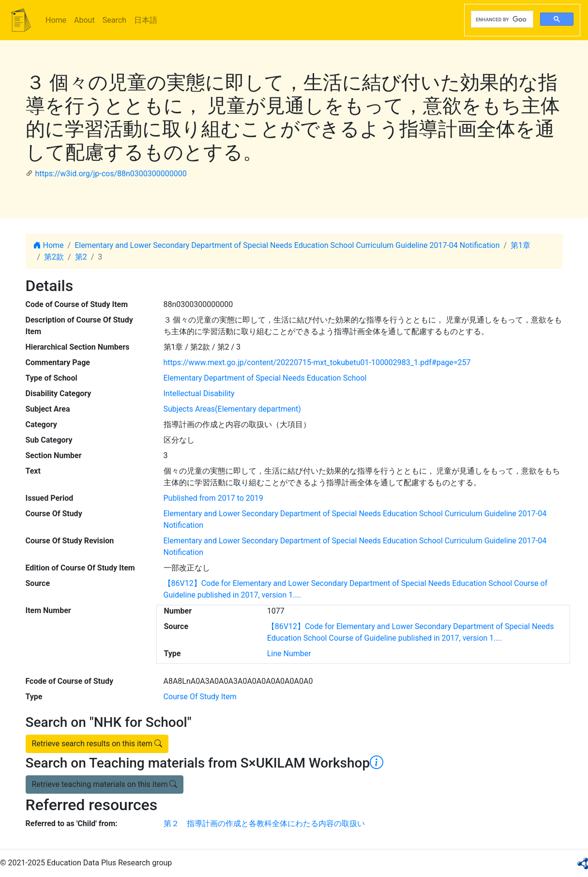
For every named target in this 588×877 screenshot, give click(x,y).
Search (114, 20)
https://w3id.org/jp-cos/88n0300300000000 (111, 174)
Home (56, 20)
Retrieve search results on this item (97, 744)
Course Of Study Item (200, 697)
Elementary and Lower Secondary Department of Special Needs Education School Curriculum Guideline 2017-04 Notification (287, 245)
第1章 (520, 245)
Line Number (289, 654)
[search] (501, 19)
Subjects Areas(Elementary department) (232, 409)
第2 (81, 257)
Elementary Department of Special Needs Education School (265, 378)
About (84, 20)
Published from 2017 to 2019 (213, 498)
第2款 (54, 257)
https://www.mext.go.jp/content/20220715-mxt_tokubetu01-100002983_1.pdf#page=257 (317, 362)
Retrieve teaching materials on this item (105, 784)
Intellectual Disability (199, 393)
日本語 (146, 20)
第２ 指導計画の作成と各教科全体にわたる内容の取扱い (264, 823)
